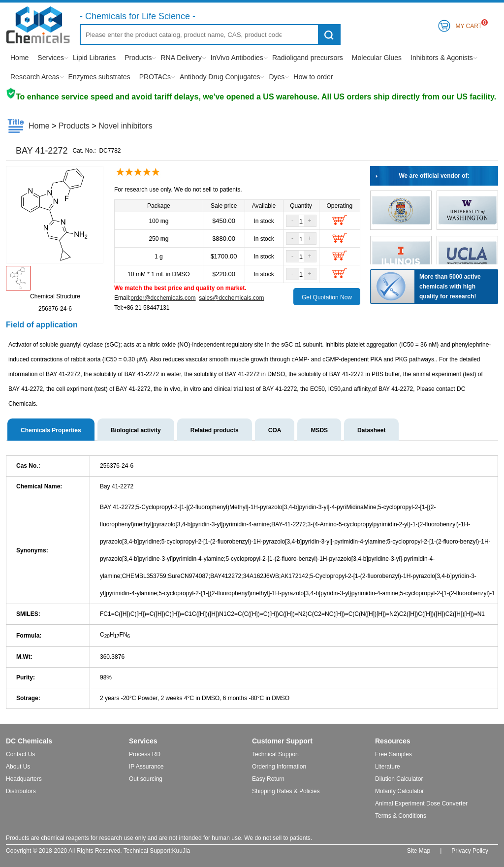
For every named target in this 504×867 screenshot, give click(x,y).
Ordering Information (279, 767)
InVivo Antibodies (237, 58)
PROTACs (155, 77)
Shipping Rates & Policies (286, 791)
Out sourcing (146, 779)
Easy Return (268, 779)
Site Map (419, 851)
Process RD (145, 754)
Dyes (277, 77)
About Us (18, 767)
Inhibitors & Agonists (442, 58)
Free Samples (394, 754)
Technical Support (275, 754)
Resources (393, 741)
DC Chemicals (29, 741)
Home (19, 58)
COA (275, 430)
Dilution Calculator (399, 779)
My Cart (469, 24)
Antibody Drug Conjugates (220, 77)
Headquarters (24, 779)
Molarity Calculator (399, 791)
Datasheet (371, 430)
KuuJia (181, 851)
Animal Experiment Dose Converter (421, 803)
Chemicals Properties (51, 430)
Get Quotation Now (327, 297)
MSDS (319, 430)
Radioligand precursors (308, 58)
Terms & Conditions (401, 816)
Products (138, 58)
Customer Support (282, 741)
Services (51, 58)
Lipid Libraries (94, 58)
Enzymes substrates (99, 77)
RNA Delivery (181, 58)
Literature (388, 767)
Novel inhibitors (125, 126)
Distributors (21, 791)
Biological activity (136, 430)
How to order (313, 77)
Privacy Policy (470, 851)
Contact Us (20, 754)
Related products (215, 430)
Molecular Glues (377, 58)
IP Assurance (146, 767)
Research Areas (35, 77)
